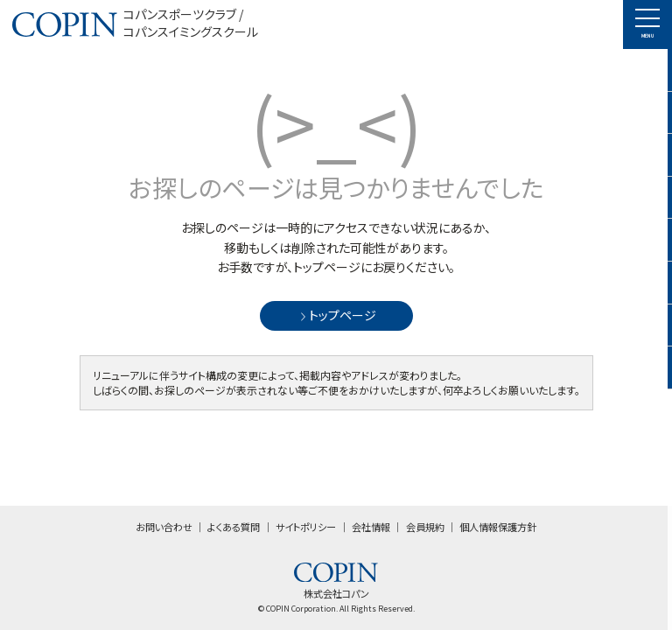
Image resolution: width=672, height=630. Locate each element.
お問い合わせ (164, 527)
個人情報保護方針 (498, 527)
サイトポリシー (306, 527)
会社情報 (371, 527)
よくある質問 (234, 527)
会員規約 (425, 527)
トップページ (336, 315)
